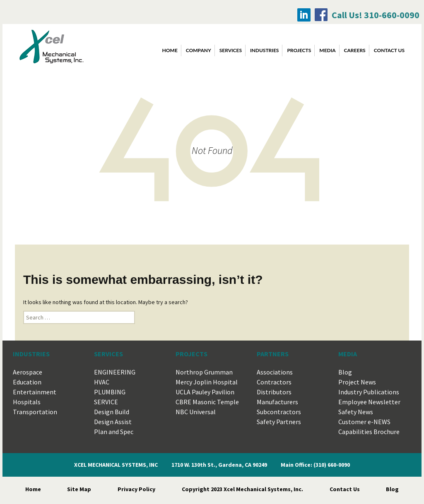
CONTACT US (389, 50)
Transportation (35, 412)
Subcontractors (279, 412)
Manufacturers (277, 402)
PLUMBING (110, 392)
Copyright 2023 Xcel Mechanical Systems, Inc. (242, 489)
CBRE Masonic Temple (207, 402)
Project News (357, 382)
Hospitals (27, 402)
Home (170, 50)
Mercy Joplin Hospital (207, 382)
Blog (345, 372)
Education (27, 382)
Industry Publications (369, 392)
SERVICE (106, 402)
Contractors (274, 382)
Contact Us (345, 489)
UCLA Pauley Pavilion (205, 392)
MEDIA (327, 50)
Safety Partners (279, 422)
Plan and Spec (114, 432)
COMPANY (199, 50)
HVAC (102, 382)
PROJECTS (299, 50)
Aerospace (28, 372)
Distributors (274, 392)
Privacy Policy (136, 489)
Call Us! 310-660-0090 (376, 15)
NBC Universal (196, 412)
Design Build (112, 412)
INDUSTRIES (264, 50)
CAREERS (355, 50)
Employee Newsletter (369, 402)
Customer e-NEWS (364, 422)
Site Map (79, 489)
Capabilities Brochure (369, 432)
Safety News (356, 412)
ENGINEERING (115, 372)
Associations (275, 372)
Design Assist (113, 422)
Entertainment (35, 392)
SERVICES (231, 50)
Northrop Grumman (204, 372)
